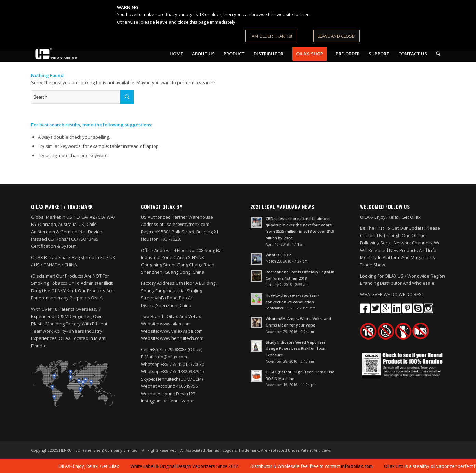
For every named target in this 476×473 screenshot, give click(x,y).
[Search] (438, 54)
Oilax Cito (395, 466)
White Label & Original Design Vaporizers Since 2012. (186, 466)
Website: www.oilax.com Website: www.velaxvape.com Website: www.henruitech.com (172, 331)
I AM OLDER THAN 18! (271, 36)
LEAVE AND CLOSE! (336, 36)
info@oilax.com (358, 466)
